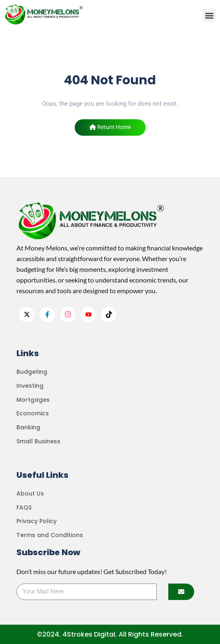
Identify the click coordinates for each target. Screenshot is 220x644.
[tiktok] (109, 315)
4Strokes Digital (89, 634)
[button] (209, 15)
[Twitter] (27, 315)
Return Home (110, 127)
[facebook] (47, 315)
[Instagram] (68, 315)
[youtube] (88, 315)
